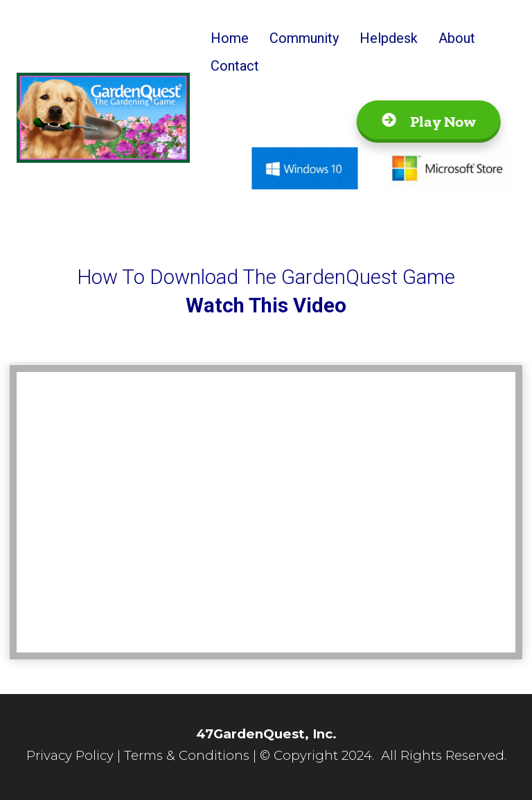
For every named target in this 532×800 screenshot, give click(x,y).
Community (304, 38)
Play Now (426, 122)
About (457, 38)
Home (230, 38)
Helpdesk (389, 38)
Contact (235, 66)
